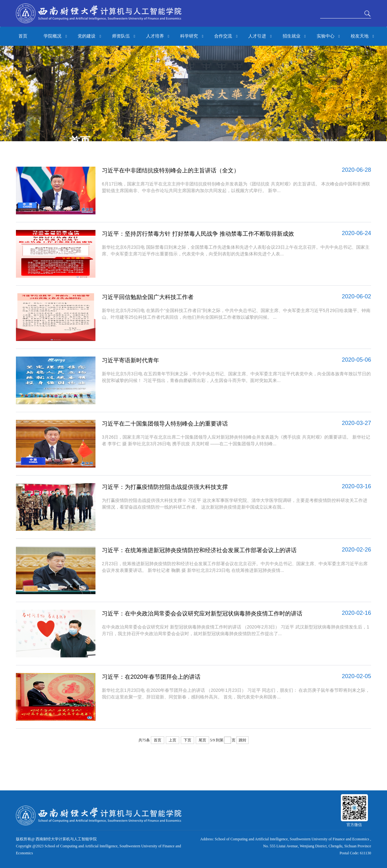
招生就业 (294, 36)
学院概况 (55, 36)
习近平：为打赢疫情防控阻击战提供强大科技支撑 (165, 487)
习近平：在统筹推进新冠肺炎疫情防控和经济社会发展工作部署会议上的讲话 (199, 550)
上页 (172, 740)
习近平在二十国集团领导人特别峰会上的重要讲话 (165, 424)
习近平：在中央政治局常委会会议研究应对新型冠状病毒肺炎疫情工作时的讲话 (202, 614)
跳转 (243, 740)
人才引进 (260, 36)
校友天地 (362, 36)
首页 (23, 36)
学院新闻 (299, 141)
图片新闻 (360, 141)
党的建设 (89, 36)
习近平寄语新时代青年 (130, 360)
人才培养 (158, 36)
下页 (187, 740)
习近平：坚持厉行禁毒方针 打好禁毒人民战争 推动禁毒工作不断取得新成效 (198, 234)
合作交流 (226, 36)
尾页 (202, 740)
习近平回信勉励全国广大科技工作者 (148, 297)
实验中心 (328, 36)
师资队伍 (124, 36)
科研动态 (329, 141)
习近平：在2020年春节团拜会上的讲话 (151, 677)
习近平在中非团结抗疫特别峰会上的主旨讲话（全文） (171, 170)
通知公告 (268, 141)
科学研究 (192, 36)
